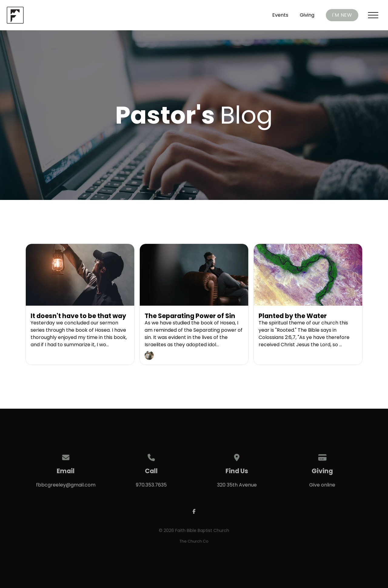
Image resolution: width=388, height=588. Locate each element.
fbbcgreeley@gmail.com (66, 485)
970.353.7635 (151, 485)
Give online (322, 485)
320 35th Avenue (237, 485)
